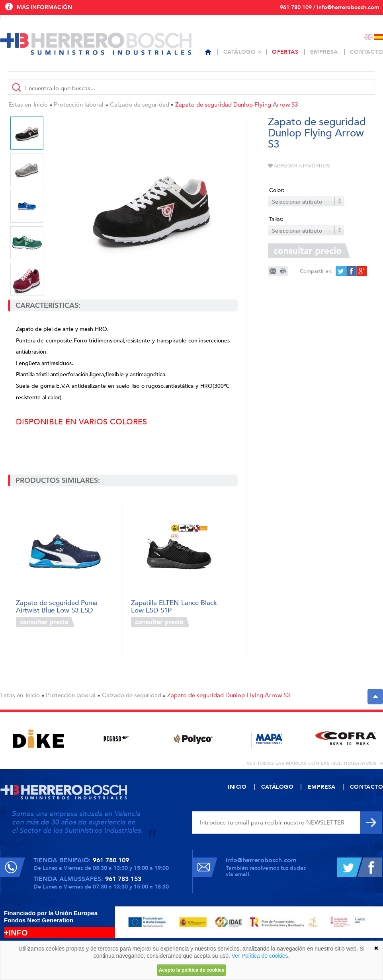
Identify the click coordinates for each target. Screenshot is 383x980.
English (368, 37)
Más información (44, 7)
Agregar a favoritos (299, 166)
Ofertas (285, 52)
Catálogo (239, 52)
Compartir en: (316, 271)
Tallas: (276, 219)
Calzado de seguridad (140, 105)
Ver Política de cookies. (261, 956)
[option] (152, 208)
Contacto (366, 52)
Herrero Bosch (96, 44)
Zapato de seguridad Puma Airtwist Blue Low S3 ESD (57, 606)
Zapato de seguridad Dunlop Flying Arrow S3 (236, 105)
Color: (277, 190)
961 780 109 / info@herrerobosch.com (329, 7)
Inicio (41, 105)
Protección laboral (79, 105)
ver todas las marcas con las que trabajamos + (315, 763)
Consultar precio (45, 622)
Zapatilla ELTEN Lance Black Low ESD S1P (174, 606)
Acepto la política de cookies (192, 970)
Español (379, 37)
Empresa (324, 52)
